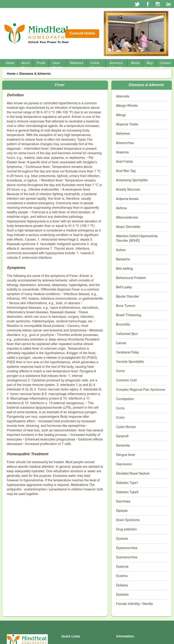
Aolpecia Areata (127, 199)
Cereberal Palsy (127, 353)
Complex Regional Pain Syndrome (141, 390)
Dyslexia (122, 539)
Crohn (120, 418)
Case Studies (57, 65)
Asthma (121, 208)
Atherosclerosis (127, 218)
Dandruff (122, 436)
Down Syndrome (128, 520)
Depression (124, 464)
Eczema (122, 576)
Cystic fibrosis (126, 427)
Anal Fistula (124, 162)
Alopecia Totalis (127, 124)
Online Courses (96, 65)
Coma (120, 371)
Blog (150, 63)
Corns (120, 408)
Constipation (125, 399)
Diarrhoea (123, 502)
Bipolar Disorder (128, 297)
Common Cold (126, 380)
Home (10, 63)
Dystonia (122, 567)
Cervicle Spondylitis (130, 362)
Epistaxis (122, 595)
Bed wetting (124, 269)
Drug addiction (126, 530)
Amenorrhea (125, 143)
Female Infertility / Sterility (134, 604)
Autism (121, 250)
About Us (25, 65)
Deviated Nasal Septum (133, 474)
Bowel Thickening (129, 315)
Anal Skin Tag (126, 171)
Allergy (121, 115)
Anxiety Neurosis (128, 190)
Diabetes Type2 (127, 492)
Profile (41, 63)
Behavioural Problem (131, 278)
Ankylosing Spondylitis (132, 180)
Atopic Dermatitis (128, 227)
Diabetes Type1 (127, 483)
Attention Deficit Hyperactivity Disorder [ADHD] (137, 239)
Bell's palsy (124, 287)
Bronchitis (123, 325)
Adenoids (123, 97)
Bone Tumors (126, 306)
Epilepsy (122, 585)
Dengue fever (126, 455)
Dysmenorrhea (127, 548)
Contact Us (165, 65)
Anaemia (122, 152)
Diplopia (122, 511)
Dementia (123, 446)
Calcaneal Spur (127, 334)
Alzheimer (123, 134)
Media (135, 63)
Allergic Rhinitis (127, 106)
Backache (123, 259)
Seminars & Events (116, 65)
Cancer (121, 343)
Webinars (76, 63)
